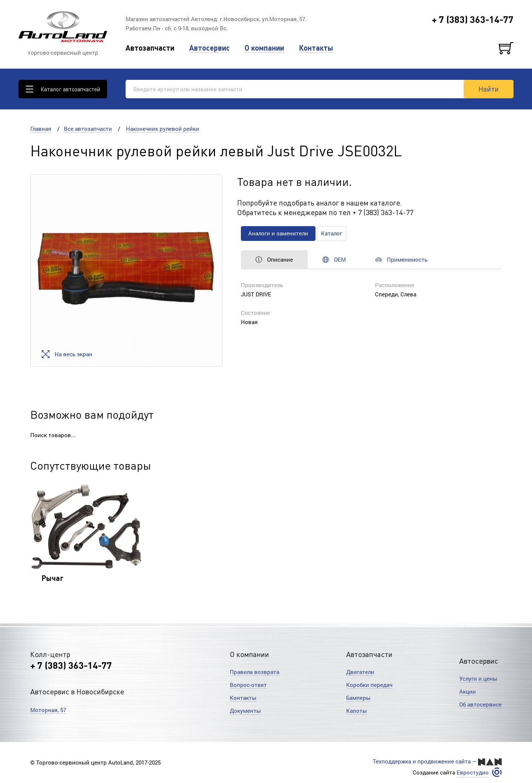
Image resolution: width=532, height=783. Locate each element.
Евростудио (473, 772)
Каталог (332, 233)
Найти (489, 89)
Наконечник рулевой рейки (163, 129)
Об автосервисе (480, 704)
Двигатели (360, 672)
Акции (468, 691)
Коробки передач (369, 685)
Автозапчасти (150, 48)
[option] (126, 270)
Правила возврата (255, 672)
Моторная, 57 (48, 710)
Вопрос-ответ (248, 685)
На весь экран (67, 354)
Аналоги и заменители (278, 233)
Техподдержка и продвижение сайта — (437, 762)
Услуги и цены (478, 678)
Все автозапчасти (88, 129)
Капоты (357, 711)
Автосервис (209, 48)
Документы (245, 711)
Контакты (316, 48)
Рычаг (52, 578)
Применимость (401, 259)
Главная (41, 129)
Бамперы (358, 698)
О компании (264, 48)
